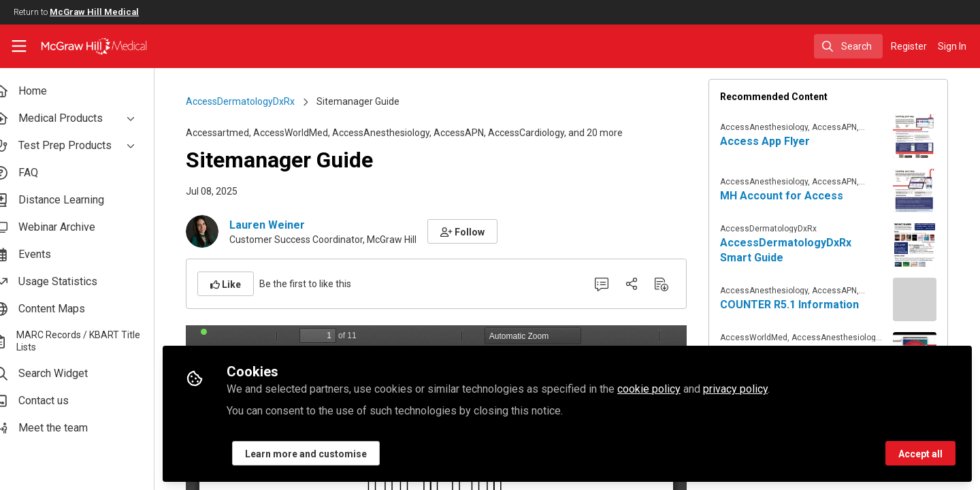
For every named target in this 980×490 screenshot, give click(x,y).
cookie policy (669, 389)
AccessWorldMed (301, 133)
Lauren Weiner (277, 225)
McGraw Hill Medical (94, 12)
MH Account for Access (792, 196)
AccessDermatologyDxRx (250, 101)
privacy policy (755, 389)
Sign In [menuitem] (952, 46)
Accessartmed (228, 133)
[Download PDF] (672, 284)
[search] (848, 46)
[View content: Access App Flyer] (925, 136)
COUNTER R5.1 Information (800, 305)
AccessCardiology (536, 133)
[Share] (642, 284)
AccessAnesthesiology (391, 133)
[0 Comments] (612, 284)
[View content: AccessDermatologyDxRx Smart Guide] (925, 245)
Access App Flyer (775, 141)
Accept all (920, 454)
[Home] (85, 46)
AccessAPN (469, 133)
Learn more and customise (326, 454)
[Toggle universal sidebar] (19, 46)
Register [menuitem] (909, 46)
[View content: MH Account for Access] (925, 191)
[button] (473, 231)
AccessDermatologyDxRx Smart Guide (796, 250)
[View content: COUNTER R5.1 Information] (925, 299)
